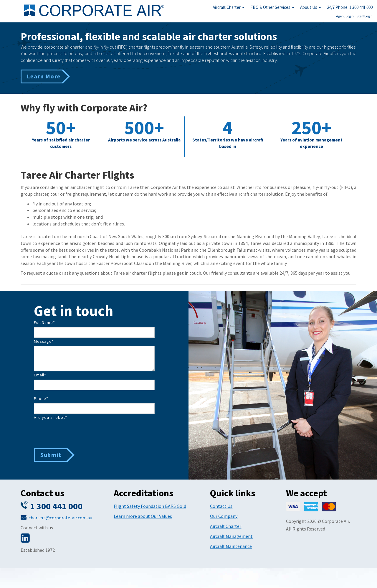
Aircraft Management (231, 536)
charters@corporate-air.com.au (60, 518)
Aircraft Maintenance (231, 546)
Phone (41, 398)
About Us (311, 7)
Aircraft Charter (229, 7)
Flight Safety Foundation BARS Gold (150, 506)
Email (40, 375)
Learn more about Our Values (143, 516)
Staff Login (365, 16)
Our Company (224, 516)
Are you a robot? (50, 417)
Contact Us (221, 506)
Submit (51, 455)
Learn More (44, 76)
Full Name (44, 322)
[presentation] (79, 434)
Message (44, 341)
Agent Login (345, 16)
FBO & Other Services (272, 7)
